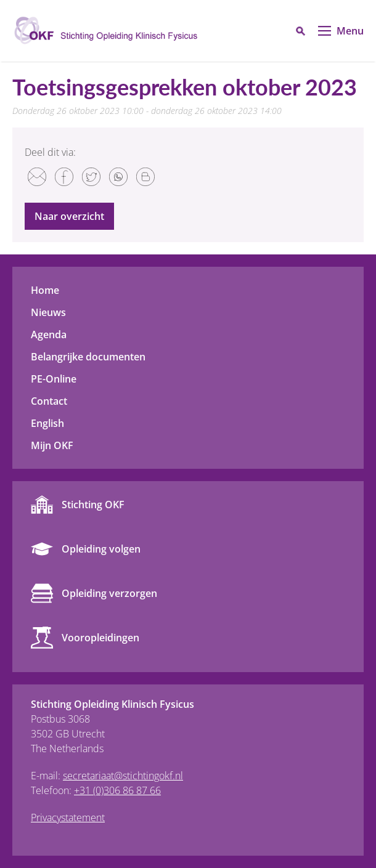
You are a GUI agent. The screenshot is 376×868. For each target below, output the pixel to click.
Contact (49, 401)
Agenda (49, 335)
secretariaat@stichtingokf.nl (123, 776)
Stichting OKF (93, 505)
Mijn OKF (52, 445)
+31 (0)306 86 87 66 (117, 790)
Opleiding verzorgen (109, 593)
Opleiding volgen (101, 549)
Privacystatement (68, 817)
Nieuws (48, 312)
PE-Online (54, 379)
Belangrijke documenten (88, 357)
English (47, 423)
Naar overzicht (69, 216)
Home (45, 290)
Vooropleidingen (100, 638)
